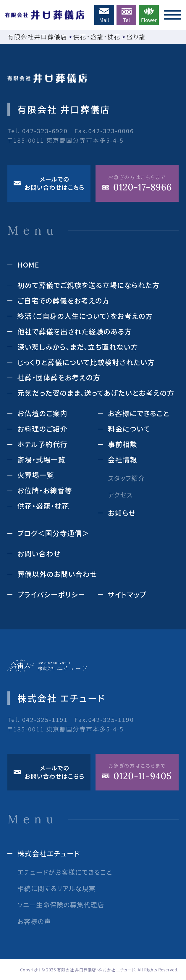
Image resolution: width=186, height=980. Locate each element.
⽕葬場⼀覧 (36, 475)
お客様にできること (139, 413)
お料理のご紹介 (43, 429)
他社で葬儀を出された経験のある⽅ (75, 331)
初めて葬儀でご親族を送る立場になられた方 (89, 285)
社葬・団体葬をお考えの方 (59, 377)
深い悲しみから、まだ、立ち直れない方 (78, 347)
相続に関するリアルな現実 (57, 888)
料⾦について (129, 429)
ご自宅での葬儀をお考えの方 (64, 300)
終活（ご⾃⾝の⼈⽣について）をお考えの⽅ (85, 316)
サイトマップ (127, 594)
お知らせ (122, 513)
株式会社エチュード (49, 853)
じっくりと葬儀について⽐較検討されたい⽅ (86, 362)
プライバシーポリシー (51, 594)
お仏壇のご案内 (43, 413)
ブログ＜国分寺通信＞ (53, 533)
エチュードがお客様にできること (65, 872)
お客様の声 (34, 921)
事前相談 (123, 444)
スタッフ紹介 (126, 478)
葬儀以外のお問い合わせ (57, 574)
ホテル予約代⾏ (43, 444)
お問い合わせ (39, 553)
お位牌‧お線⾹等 (45, 490)
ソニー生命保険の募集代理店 (61, 905)
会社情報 (123, 459)
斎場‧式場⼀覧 (41, 459)
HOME (28, 265)
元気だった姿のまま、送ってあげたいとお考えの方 (96, 393)
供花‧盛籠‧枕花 (43, 506)
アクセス (120, 495)
